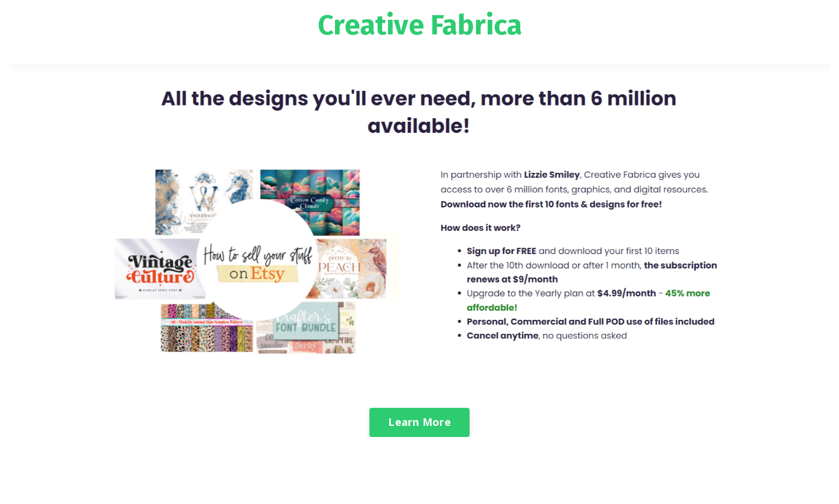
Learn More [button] (419, 422)
